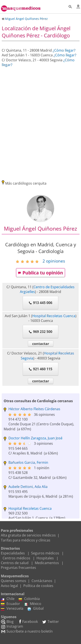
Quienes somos (13, 581)
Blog (7, 622)
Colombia (29, 599)
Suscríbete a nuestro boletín (27, 631)
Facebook (28, 622)
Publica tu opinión (40, 273)
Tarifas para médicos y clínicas (26, 540)
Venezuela (12, 608)
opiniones (54, 261)
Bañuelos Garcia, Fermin (28, 462)
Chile (8, 599)
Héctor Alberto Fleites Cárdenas (34, 409)
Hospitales (45, 558)
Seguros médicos (45, 553)
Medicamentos (47, 563)
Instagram (12, 626)
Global (36, 608)
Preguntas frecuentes (18, 568)
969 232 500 (40, 332)
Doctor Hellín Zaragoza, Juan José (35, 438)
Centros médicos (16, 558)
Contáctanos (42, 581)
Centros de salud (15, 563)
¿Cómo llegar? (64, 50)
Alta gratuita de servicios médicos (28, 535)
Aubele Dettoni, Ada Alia (28, 487)
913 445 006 (40, 303)
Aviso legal (9, 586)
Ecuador (10, 604)
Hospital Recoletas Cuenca (54, 316)
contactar (41, 344)
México (33, 604)
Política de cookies (38, 586)
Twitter (50, 622)
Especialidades (13, 553)
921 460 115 (40, 369)
